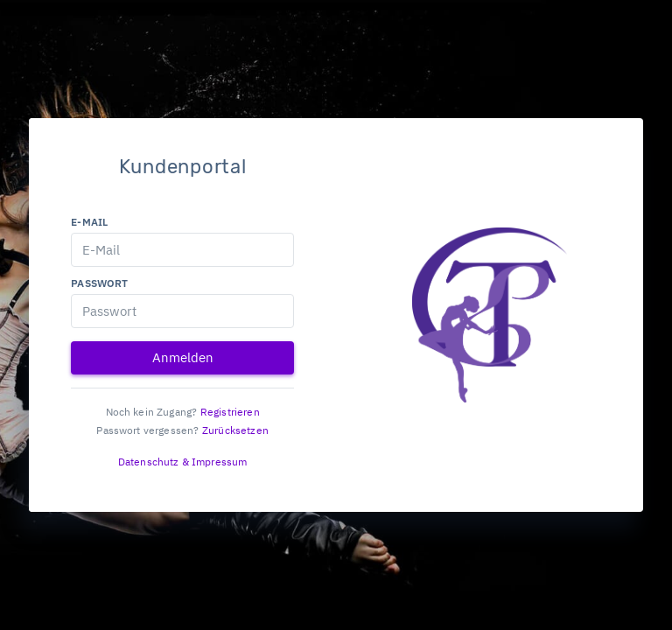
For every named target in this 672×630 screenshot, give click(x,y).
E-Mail (89, 222)
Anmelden (183, 357)
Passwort (99, 283)
